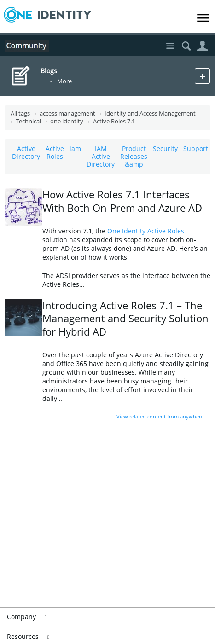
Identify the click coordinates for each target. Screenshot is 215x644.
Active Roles (55, 152)
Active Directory (26, 152)
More (64, 81)
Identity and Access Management (150, 113)
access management (67, 113)
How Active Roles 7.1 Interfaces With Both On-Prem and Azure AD (122, 201)
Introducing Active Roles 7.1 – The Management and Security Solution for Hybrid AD (125, 318)
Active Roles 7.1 (114, 121)
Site (170, 46)
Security (165, 148)
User (202, 46)
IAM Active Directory (101, 156)
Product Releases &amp (134, 156)
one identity (67, 121)
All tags (20, 113)
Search (186, 46)
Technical (28, 121)
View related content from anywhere (160, 416)
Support (196, 148)
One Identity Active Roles (146, 231)
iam (75, 148)
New (202, 76)
